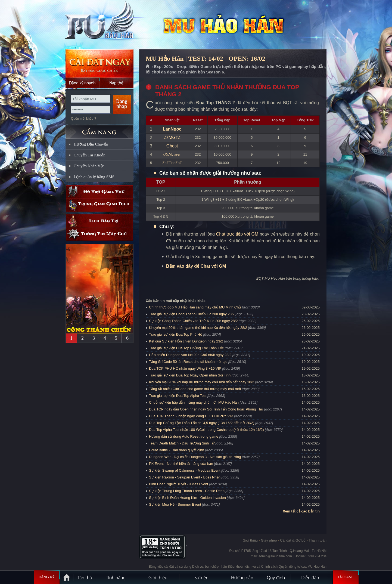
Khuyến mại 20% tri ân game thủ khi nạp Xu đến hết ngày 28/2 (198, 328)
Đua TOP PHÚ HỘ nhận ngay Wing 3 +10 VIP (185, 368)
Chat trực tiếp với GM (237, 234)
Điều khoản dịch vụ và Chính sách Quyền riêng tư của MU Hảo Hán (277, 567)
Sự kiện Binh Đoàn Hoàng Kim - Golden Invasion (187, 498)
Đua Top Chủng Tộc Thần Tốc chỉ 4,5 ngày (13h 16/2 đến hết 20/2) (202, 423)
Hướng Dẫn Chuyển (91, 144)
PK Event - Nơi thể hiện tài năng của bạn (181, 464)
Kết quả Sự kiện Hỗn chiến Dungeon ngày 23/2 (186, 341)
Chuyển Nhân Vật (89, 166)
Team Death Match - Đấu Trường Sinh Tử (182, 443)
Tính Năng (116, 577)
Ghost (172, 146)
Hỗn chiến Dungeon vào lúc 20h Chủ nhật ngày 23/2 (190, 355)
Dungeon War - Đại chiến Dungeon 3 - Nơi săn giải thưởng (195, 457)
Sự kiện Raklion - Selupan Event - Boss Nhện (185, 477)
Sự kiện (201, 577)
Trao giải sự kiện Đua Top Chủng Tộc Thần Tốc (186, 348)
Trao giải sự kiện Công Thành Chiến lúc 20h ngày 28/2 (192, 314)
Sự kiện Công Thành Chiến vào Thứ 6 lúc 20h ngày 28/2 (193, 321)
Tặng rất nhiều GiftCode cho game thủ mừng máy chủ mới (195, 389)
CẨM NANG (99, 130)
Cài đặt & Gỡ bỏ (293, 540)
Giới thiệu (250, 540)
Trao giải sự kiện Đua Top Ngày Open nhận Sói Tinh (190, 375)
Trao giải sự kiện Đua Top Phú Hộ (176, 334)
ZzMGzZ (172, 137)
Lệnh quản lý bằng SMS (94, 177)
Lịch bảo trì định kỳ (99, 221)
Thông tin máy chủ (99, 234)
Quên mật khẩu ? (84, 119)
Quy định (276, 577)
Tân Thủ (85, 577)
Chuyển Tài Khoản (90, 155)
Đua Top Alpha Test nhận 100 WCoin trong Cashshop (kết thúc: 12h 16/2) (206, 430)
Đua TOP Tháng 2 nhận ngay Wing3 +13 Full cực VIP (191, 416)
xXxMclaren (172, 154)
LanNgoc (172, 129)
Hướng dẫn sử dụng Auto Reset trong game (184, 436)
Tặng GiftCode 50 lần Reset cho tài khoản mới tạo (188, 362)
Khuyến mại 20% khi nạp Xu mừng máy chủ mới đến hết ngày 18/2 (202, 382)
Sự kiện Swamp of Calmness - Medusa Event (185, 470)
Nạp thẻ (116, 83)
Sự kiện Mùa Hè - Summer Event (175, 504)
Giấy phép (269, 540)
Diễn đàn (312, 577)
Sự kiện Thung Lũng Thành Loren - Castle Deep (187, 491)
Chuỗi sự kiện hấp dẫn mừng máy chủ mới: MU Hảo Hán (194, 402)
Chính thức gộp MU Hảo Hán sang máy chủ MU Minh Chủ (195, 307)
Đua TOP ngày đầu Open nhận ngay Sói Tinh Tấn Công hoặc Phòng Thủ (206, 409)
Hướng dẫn (242, 577)
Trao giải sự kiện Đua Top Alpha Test (178, 396)
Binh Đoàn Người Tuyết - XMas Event (179, 484)
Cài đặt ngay (99, 63)
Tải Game (346, 577)
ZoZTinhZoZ (172, 163)
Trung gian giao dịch (99, 205)
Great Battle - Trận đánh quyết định (177, 450)
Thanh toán (318, 540)
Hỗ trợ (99, 192)
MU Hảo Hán (99, 25)
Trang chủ (148, 67)
